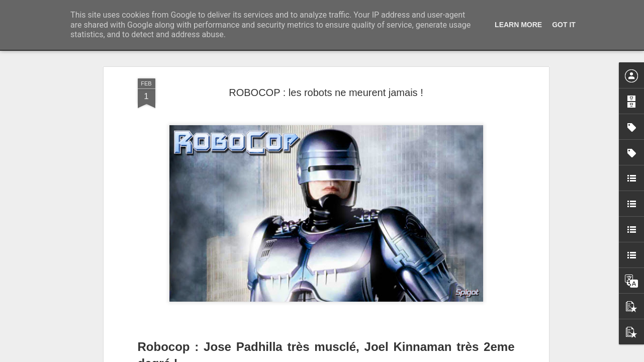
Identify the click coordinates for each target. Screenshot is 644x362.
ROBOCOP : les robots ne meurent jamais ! (326, 93)
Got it (564, 25)
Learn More (518, 25)
